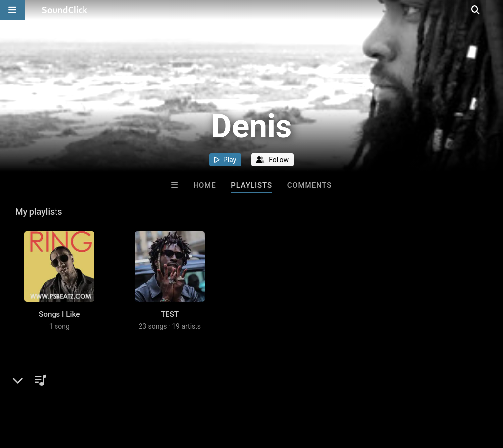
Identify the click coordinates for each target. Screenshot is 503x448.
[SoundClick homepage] (65, 10)
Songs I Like (59, 324)
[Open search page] (493, 10)
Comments (310, 185)
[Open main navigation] (12, 10)
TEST (170, 324)
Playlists (251, 185)
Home (204, 185)
